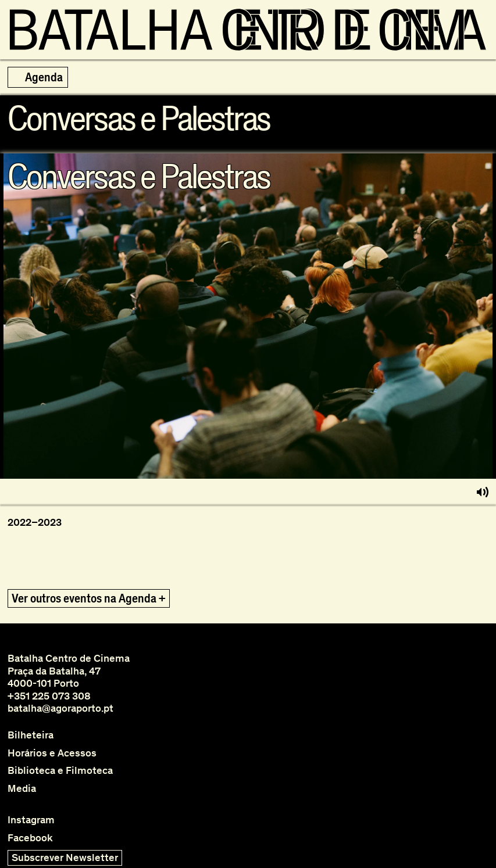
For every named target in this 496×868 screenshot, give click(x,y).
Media (22, 789)
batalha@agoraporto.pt (60, 708)
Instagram (31, 820)
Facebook (30, 838)
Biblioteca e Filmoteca (60, 771)
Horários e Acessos (52, 753)
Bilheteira (31, 735)
